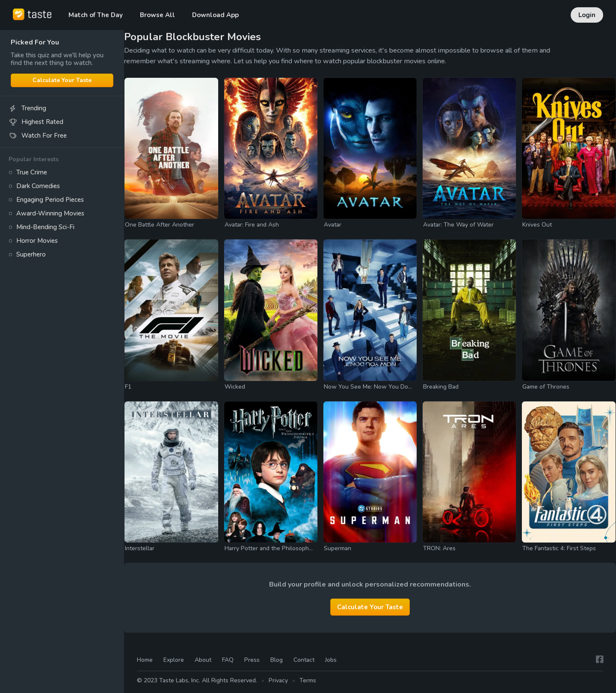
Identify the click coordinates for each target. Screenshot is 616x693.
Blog (277, 660)
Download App (215, 15)
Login (587, 15)
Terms (308, 680)
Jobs (331, 660)
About (203, 660)
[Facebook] (600, 660)
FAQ (228, 660)
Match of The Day (96, 15)
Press (252, 660)
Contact (304, 660)
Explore (174, 660)
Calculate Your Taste (62, 80)
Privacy (278, 680)
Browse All (157, 15)
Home (145, 660)
